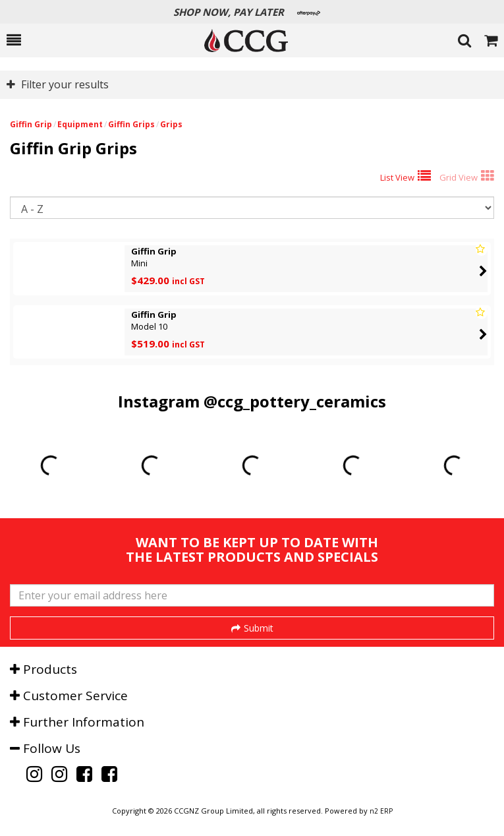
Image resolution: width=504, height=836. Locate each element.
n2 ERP (381, 811)
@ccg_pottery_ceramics (295, 401)
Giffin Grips (131, 124)
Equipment (80, 124)
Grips (171, 124)
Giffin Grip (31, 124)
